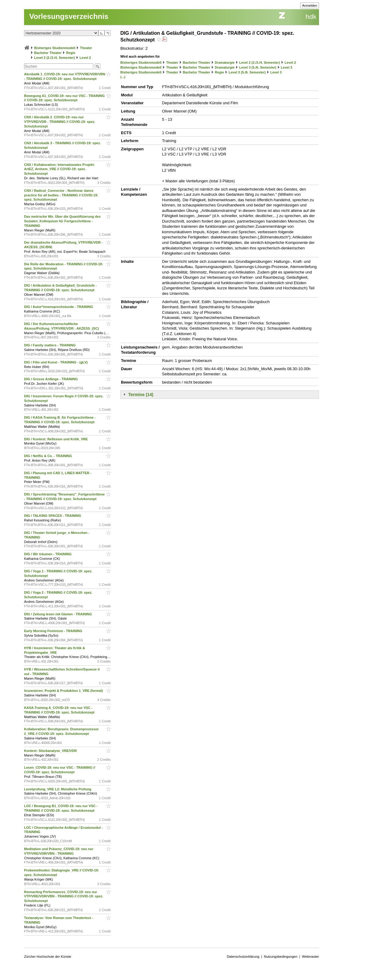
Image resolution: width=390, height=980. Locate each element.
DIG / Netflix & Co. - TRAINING (48, 456)
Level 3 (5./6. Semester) (258, 67)
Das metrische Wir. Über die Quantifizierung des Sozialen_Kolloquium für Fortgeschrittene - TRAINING (62, 221)
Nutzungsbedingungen (281, 957)
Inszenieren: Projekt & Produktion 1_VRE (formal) (64, 691)
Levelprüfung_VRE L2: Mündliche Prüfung (58, 789)
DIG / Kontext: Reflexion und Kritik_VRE (56, 439)
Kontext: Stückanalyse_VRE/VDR (51, 751)
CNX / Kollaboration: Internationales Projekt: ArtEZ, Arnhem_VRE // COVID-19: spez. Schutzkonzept (59, 169)
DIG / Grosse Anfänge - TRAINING (51, 379)
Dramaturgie (225, 63)
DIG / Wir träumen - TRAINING (48, 554)
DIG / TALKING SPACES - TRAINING (53, 516)
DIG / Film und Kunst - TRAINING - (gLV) (56, 362)
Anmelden (310, 5)
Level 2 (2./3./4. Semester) (55, 58)
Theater (86, 48)
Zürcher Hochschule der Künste (48, 957)
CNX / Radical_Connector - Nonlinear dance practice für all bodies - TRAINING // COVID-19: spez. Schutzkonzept (61, 195)
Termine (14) (141, 395)
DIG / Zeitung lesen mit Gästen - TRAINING (58, 614)
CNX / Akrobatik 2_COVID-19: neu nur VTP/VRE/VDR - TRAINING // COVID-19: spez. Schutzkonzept (60, 122)
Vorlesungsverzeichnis (69, 16)
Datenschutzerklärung (243, 957)
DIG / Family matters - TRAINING (50, 345)
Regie (71, 53)
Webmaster (310, 957)
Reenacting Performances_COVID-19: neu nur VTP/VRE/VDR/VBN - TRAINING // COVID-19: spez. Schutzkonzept (64, 896)
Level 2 (85, 58)
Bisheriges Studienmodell (55, 48)
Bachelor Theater (48, 53)
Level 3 (287, 67)
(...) (123, 77)
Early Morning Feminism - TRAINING (54, 631)
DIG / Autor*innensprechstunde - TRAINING (59, 307)
